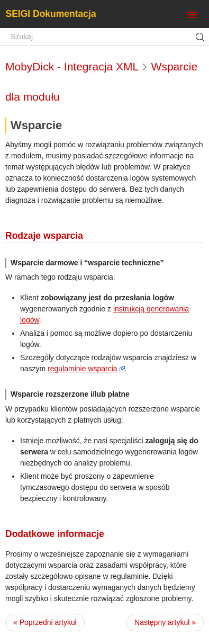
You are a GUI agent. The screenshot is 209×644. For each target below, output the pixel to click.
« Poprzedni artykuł (45, 622)
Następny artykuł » (165, 622)
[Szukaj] (105, 37)
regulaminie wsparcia (83, 369)
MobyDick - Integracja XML (72, 66)
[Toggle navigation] (192, 15)
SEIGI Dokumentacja (51, 14)
